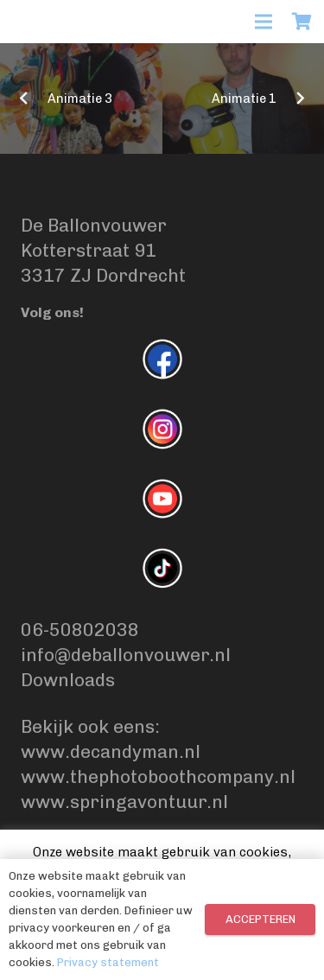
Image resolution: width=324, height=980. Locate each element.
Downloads (68, 680)
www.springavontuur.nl (124, 802)
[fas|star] (162, 363)
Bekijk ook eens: (92, 726)
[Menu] (264, 22)
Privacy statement (108, 962)
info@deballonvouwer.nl (126, 655)
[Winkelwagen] (302, 22)
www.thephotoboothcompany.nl (158, 776)
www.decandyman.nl (111, 751)
